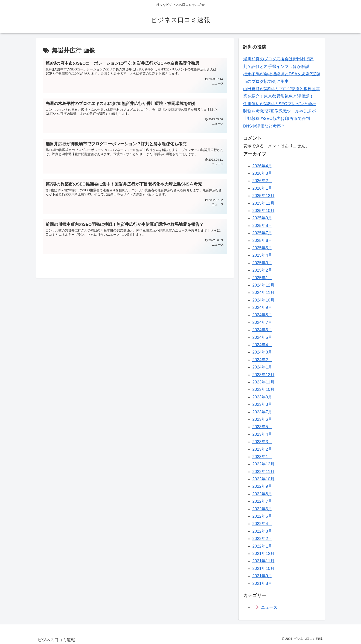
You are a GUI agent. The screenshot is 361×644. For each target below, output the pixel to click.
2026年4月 (262, 166)
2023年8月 (262, 404)
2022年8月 (262, 494)
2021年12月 (263, 554)
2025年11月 (263, 203)
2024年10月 (263, 300)
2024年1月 (262, 367)
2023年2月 (262, 449)
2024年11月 (263, 293)
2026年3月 (262, 173)
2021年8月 (262, 583)
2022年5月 (262, 516)
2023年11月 (263, 382)
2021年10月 (263, 569)
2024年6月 (262, 330)
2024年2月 (262, 360)
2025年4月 (262, 255)
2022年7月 (262, 501)
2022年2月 (262, 539)
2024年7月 (262, 322)
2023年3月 (262, 442)
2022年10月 (263, 479)
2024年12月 (263, 285)
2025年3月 (262, 263)
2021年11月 (263, 561)
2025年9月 (262, 218)
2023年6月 (262, 419)
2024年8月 (262, 315)
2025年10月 (263, 211)
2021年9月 (262, 576)
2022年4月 (262, 524)
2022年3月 (262, 531)
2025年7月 (262, 233)
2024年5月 (262, 337)
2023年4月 (262, 434)
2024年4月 (262, 345)
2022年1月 (262, 546)
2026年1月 (262, 188)
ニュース (269, 607)
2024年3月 (262, 352)
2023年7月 (262, 412)
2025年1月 (262, 278)
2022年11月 (263, 472)
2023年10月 (263, 389)
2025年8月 (262, 226)
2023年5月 (262, 427)
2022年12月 (263, 464)
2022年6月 (262, 509)
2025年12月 (263, 196)
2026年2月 (262, 181)
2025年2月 (262, 270)
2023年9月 (262, 397)
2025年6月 (262, 241)
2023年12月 (263, 375)
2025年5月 (262, 248)
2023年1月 (262, 457)
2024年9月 (262, 307)
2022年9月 (262, 486)
